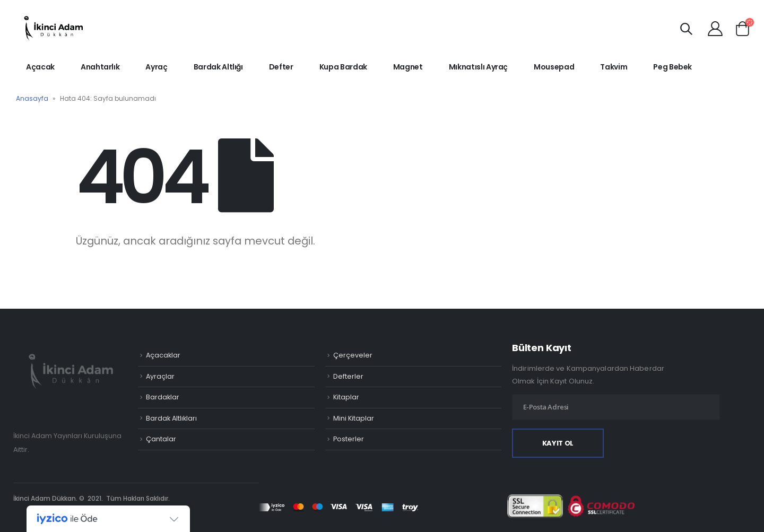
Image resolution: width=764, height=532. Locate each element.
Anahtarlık (100, 67)
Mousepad (554, 67)
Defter (281, 67)
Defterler (348, 376)
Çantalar (161, 439)
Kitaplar (346, 397)
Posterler (349, 439)
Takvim (614, 67)
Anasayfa (32, 98)
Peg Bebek (672, 67)
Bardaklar (163, 397)
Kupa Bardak (343, 67)
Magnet (408, 67)
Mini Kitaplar (354, 418)
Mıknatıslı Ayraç (478, 67)
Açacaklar (163, 355)
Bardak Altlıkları (171, 418)
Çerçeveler (353, 355)
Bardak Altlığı (218, 67)
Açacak (40, 67)
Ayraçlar (160, 376)
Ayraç (156, 67)
